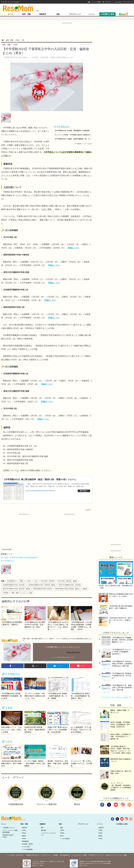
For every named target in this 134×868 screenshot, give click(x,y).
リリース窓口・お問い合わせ (15, 855)
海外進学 (44, 830)
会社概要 (55, 855)
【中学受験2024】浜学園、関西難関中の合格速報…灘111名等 (76, 131)
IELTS (62, 836)
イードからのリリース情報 (79, 855)
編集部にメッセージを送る (85, 144)
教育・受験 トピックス (19, 593)
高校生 (24, 836)
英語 (58, 14)
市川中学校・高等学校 (47, 581)
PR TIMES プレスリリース (96, 855)
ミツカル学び (26, 847)
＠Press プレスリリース (112, 855)
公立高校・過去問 (27, 844)
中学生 (24, 833)
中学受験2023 (63, 127)
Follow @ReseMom (73, 652)
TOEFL (62, 833)
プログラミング (75, 14)
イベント (92, 14)
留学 (42, 828)
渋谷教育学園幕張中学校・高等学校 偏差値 (42, 585)
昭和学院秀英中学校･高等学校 (43, 589)
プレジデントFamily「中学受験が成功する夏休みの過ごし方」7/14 (78, 135)
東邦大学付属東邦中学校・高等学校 (70, 585)
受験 (31, 593)
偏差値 (85, 589)
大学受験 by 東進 (107, 14)
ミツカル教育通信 (27, 849)
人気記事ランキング (9, 828)
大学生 (24, 839)
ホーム (11, 14)
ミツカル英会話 (65, 839)
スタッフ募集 (123, 855)
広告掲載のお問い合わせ (32, 855)
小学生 (29, 581)
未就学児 (25, 828)
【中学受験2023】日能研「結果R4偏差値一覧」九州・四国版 (76, 139)
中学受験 (5, 593)
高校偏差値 (25, 841)
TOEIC (62, 830)
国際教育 (43, 14)
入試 (36, 581)
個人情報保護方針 (65, 855)
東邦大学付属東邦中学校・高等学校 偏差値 (16, 589)
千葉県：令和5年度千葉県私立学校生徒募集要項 (21, 558)
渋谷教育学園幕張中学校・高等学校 (14, 585)
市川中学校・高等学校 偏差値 (67, 581)
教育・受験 (27, 14)
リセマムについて (46, 855)
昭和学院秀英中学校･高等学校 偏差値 (67, 589)
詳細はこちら (73, 248)
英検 (61, 828)
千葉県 (21, 581)
